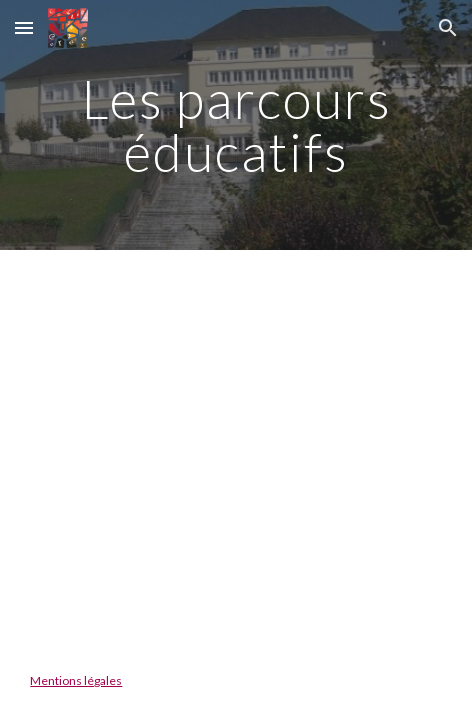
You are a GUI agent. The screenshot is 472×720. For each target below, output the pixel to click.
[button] (24, 27)
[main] (235, 125)
